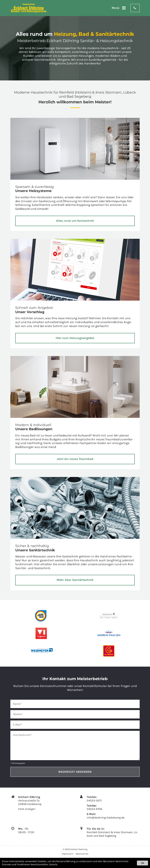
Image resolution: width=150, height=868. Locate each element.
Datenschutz (82, 854)
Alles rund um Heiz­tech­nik (75, 221)
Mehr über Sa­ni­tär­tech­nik (75, 580)
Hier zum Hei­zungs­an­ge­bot (75, 338)
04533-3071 (94, 801)
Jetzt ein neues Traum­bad (75, 459)
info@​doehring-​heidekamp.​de (106, 818)
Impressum (68, 854)
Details (53, 864)
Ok (142, 863)
